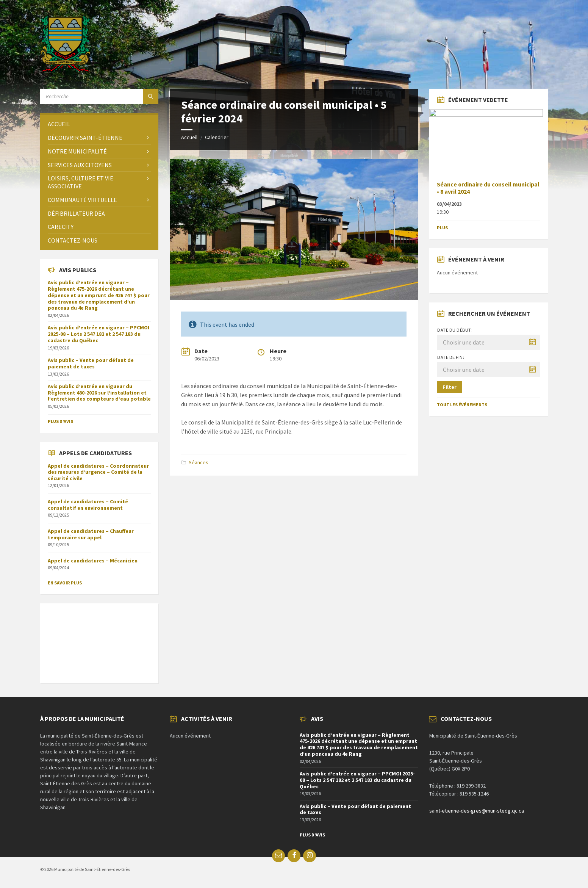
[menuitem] (99, 124)
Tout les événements (462, 405)
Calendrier (217, 137)
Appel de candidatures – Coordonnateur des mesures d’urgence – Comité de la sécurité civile (98, 472)
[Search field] (99, 96)
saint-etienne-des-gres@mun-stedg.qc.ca (477, 811)
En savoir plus (65, 583)
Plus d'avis (60, 421)
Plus (442, 228)
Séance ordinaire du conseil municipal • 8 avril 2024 (488, 188)
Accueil (189, 137)
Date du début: (455, 330)
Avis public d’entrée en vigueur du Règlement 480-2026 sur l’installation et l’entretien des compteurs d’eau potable (99, 393)
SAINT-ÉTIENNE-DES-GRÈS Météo (99, 639)
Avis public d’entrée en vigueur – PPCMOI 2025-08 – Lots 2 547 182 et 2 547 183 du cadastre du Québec (99, 334)
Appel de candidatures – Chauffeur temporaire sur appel (91, 534)
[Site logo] (65, 70)
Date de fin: (451, 357)
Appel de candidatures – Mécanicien (93, 561)
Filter (450, 387)
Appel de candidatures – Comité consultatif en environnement (88, 505)
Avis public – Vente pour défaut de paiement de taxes (91, 363)
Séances (199, 462)
